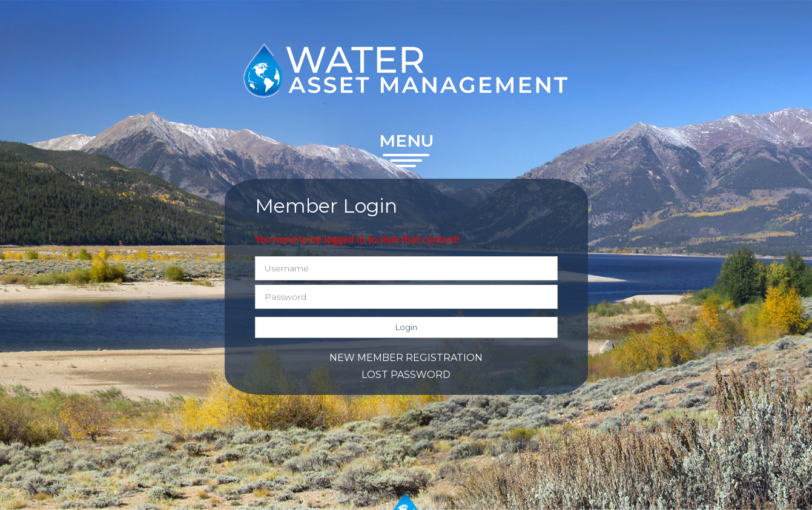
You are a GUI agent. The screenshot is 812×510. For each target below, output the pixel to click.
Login (406, 327)
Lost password (406, 375)
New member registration (406, 358)
